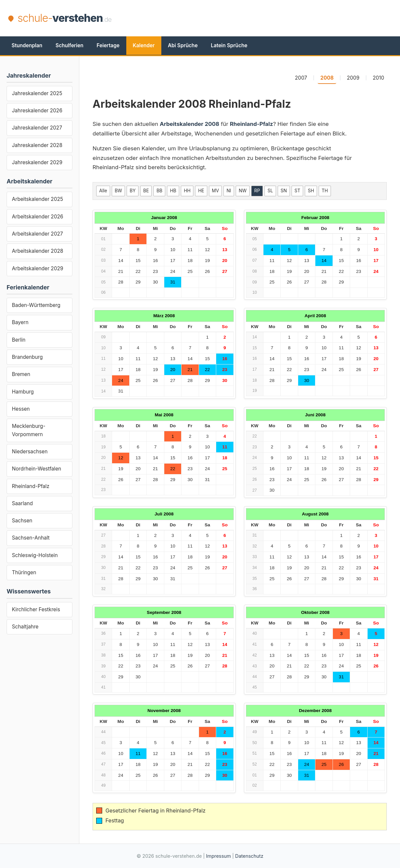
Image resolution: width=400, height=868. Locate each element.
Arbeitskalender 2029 (38, 268)
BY (133, 191)
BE (146, 191)
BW (118, 191)
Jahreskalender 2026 (37, 111)
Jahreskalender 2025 (37, 93)
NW (243, 191)
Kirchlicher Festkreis (36, 609)
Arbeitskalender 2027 (37, 234)
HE (201, 191)
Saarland (22, 503)
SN (284, 191)
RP (257, 191)
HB (173, 191)
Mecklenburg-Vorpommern (29, 430)
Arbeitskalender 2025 (38, 199)
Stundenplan (27, 45)
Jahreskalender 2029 (37, 162)
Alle (103, 191)
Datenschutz (249, 856)
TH (325, 191)
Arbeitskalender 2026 (38, 217)
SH (311, 191)
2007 (301, 78)
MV (216, 191)
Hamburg (23, 392)
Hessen (21, 409)
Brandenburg (27, 357)
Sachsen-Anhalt (31, 538)
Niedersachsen (30, 452)
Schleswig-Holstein (35, 555)
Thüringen (24, 572)
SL (270, 191)
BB (159, 191)
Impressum (218, 856)
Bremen (21, 374)
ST (297, 191)
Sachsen (22, 521)
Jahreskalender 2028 (37, 145)
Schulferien (69, 45)
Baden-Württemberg (36, 305)
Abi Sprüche (183, 45)
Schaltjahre (25, 627)
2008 (327, 78)
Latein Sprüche (229, 45)
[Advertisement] (271, 18)
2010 (378, 78)
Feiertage (108, 45)
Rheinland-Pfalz (31, 486)
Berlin (19, 340)
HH (187, 191)
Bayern (20, 322)
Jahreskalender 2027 (37, 128)
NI (229, 191)
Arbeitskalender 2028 (38, 251)
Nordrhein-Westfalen (37, 469)
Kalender (144, 45)
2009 (353, 78)
